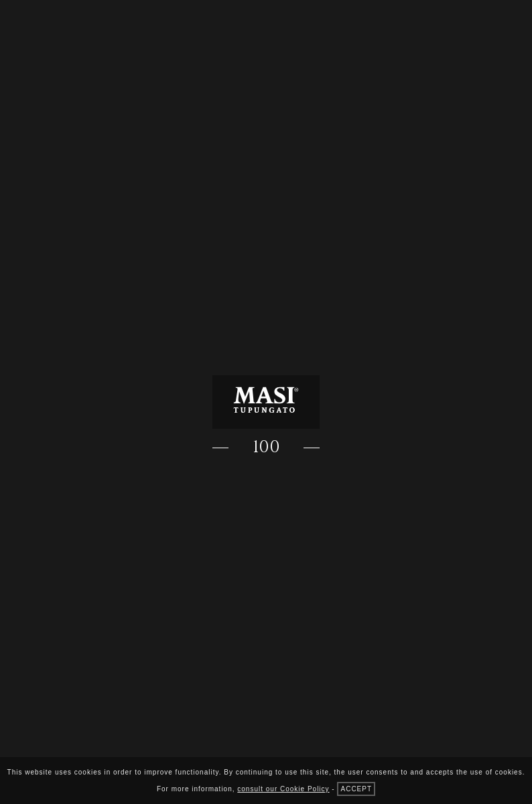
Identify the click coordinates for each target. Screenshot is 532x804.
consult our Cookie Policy (283, 789)
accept (356, 789)
